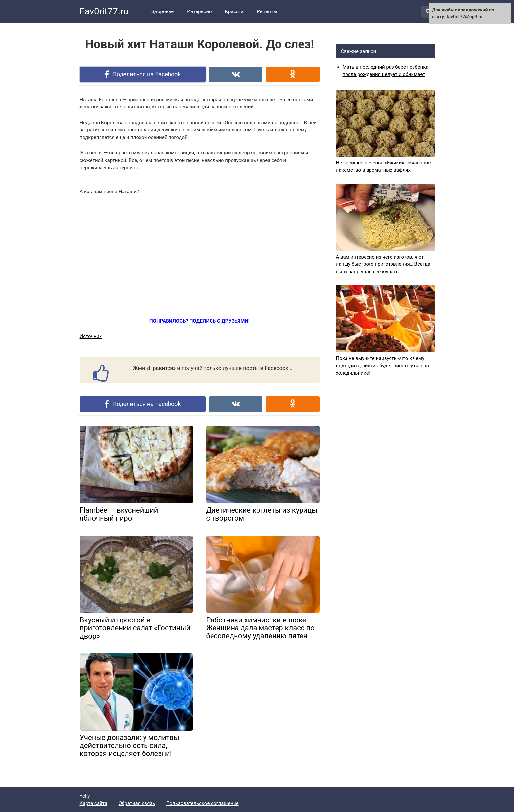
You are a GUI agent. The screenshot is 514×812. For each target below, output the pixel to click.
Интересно (199, 11)
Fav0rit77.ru (104, 11)
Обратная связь (137, 803)
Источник (91, 336)
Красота (235, 11)
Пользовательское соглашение (202, 803)
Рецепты (267, 11)
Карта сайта (94, 803)
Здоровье (163, 11)
